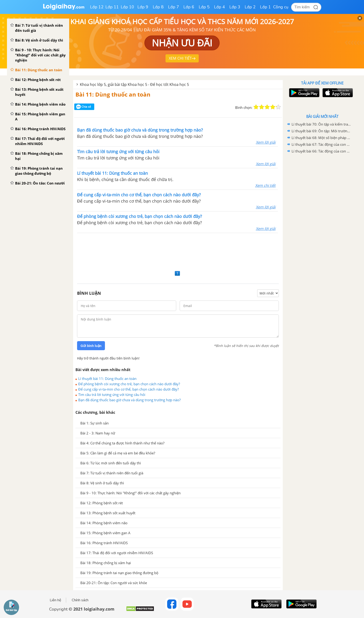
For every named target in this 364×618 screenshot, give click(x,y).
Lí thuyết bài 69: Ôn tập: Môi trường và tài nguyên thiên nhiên (322, 131)
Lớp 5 (204, 7)
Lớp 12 (97, 7)
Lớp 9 (143, 7)
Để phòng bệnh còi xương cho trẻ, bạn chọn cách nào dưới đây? (129, 384)
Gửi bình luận (91, 346)
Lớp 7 (174, 7)
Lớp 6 (189, 7)
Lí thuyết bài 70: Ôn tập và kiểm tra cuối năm (322, 124)
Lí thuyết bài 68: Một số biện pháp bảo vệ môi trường (322, 138)
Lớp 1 (265, 7)
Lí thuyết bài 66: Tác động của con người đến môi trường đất (322, 151)
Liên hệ (55, 600)
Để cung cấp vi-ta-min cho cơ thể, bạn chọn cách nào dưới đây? (128, 389)
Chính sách (80, 600)
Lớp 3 (235, 7)
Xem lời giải (266, 142)
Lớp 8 (158, 7)
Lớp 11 (112, 7)
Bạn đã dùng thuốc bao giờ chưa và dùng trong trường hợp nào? (129, 400)
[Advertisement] (178, 251)
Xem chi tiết (265, 185)
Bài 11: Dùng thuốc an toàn (113, 94)
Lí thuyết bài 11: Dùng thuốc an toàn (107, 379)
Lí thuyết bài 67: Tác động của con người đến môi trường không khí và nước (322, 144)
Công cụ (281, 7)
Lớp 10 (127, 7)
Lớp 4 (219, 7)
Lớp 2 (250, 7)
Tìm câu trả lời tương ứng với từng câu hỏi (112, 395)
